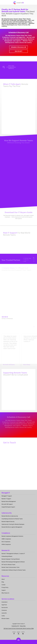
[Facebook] (14, 634)
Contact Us (6, 642)
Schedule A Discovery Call (18, 47)
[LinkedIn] (23, 634)
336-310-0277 (18, 51)
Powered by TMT (15, 626)
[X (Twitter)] (18, 634)
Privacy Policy (23, 626)
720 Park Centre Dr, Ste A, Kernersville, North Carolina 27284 (19, 629)
